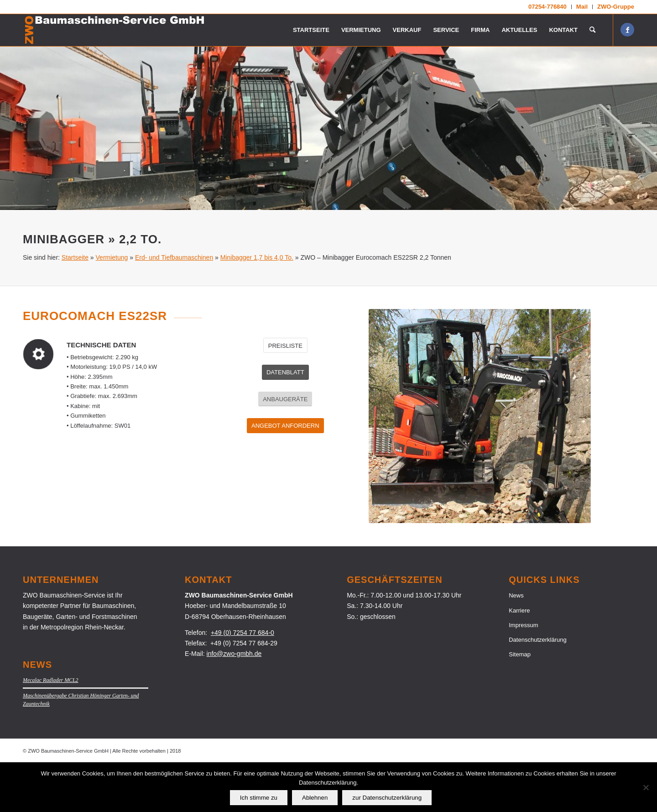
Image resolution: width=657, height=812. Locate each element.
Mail (582, 7)
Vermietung (112, 306)
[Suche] (592, 30)
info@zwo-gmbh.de (234, 702)
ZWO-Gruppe (616, 7)
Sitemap (520, 703)
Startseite (75, 306)
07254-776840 (547, 7)
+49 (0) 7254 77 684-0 (242, 681)
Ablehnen (315, 798)
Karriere (519, 659)
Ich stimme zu (259, 798)
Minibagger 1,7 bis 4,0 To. (257, 306)
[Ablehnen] (646, 787)
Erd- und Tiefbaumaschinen (174, 306)
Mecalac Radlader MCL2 (51, 729)
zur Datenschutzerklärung (387, 798)
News (516, 644)
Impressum (523, 674)
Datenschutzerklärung (537, 689)
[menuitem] (548, 7)
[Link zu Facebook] (627, 30)
